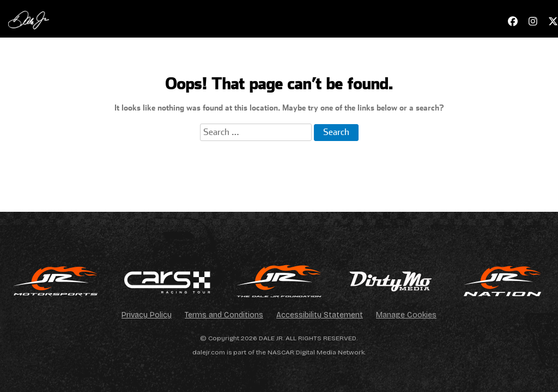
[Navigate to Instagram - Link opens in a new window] (533, 21)
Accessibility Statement (320, 315)
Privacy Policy (147, 315)
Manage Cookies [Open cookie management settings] (406, 315)
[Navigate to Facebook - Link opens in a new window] (513, 21)
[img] (56, 281)
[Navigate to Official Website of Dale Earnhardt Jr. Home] (29, 19)
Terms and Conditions (224, 315)
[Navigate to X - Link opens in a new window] (553, 21)
